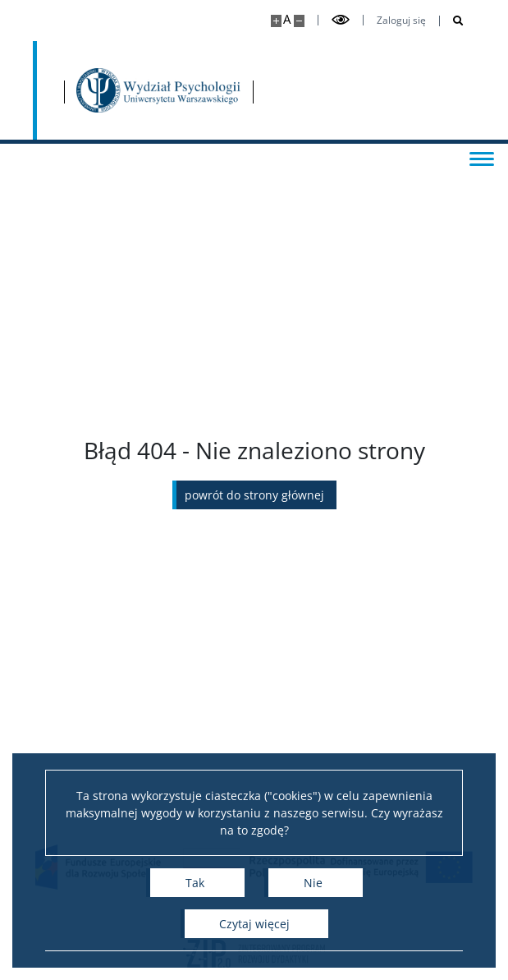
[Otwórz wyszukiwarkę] (452, 21)
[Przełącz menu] (479, 158)
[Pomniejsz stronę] (299, 21)
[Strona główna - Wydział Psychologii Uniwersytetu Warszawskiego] (160, 90)
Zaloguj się (401, 21)
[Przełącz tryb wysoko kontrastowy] (341, 20)
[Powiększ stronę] (276, 21)
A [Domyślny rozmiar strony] (287, 19)
